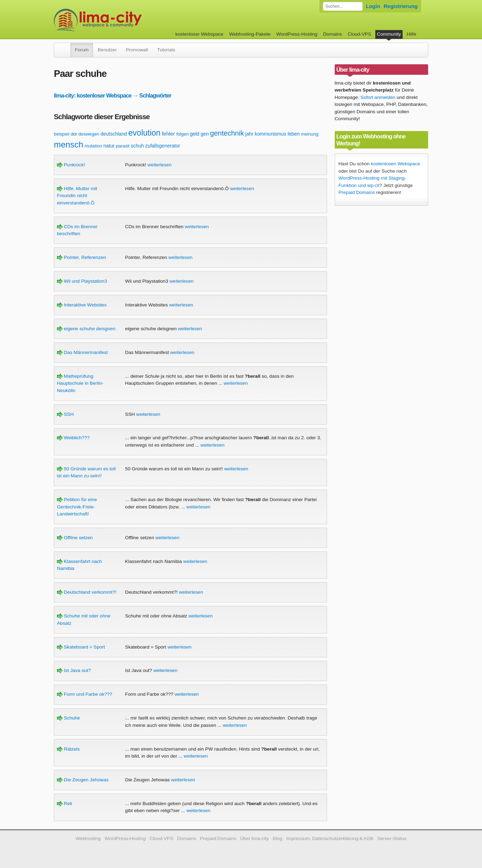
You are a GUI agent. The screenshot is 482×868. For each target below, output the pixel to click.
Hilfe (412, 34)
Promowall (137, 50)
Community (389, 34)
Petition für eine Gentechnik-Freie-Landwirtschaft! (77, 507)
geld (194, 134)
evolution (144, 133)
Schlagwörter (155, 95)
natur (109, 146)
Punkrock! (71, 165)
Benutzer (107, 50)
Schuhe (69, 718)
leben (293, 134)
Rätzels (68, 749)
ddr (74, 134)
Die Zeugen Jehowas (83, 780)
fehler (169, 134)
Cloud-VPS (359, 34)
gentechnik (227, 133)
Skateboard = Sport (81, 647)
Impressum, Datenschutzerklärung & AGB (330, 838)
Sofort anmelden (378, 97)
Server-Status (392, 838)
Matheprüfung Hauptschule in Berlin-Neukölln (80, 383)
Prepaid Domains (357, 192)
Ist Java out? (74, 670)
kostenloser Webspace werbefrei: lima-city (124, 20)
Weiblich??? (73, 438)
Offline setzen (75, 538)
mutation (93, 146)
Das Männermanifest (82, 352)
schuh (137, 146)
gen (204, 134)
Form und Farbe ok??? (85, 694)
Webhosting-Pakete (250, 34)
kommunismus (270, 134)
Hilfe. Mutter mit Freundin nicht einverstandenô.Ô (77, 196)
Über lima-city (254, 838)
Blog (278, 838)
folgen (182, 134)
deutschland (114, 134)
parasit (123, 146)
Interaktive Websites (82, 305)
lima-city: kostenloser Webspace (93, 95)
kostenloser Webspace (199, 34)
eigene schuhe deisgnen (86, 329)
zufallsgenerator (163, 146)
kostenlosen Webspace (395, 164)
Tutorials (166, 50)
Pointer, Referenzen (81, 257)
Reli (65, 804)
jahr (249, 134)
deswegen (89, 134)
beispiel (62, 134)
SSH (65, 414)
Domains (333, 34)
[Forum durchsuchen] (343, 6)
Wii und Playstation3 (82, 281)
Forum (82, 50)
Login (373, 6)
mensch (69, 144)
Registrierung (401, 6)
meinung (310, 134)
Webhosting (88, 838)
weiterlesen (160, 165)
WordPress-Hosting (297, 34)
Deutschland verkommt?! (87, 592)
